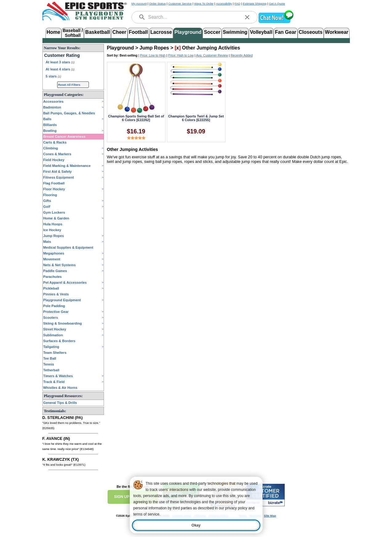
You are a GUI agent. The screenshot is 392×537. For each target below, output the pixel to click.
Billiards (50, 125)
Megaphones (54, 253)
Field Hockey (54, 160)
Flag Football (54, 183)
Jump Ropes (54, 236)
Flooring (50, 195)
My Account (139, 4)
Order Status (157, 4)
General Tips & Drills (60, 403)
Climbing (51, 148)
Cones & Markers (57, 154)
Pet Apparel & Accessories (65, 282)
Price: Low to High (153, 55)
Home (53, 32)
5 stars (53, 76)
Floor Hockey (54, 189)
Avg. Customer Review (212, 55)
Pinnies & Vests (56, 294)
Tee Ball (50, 358)
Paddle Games (55, 271)
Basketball (97, 32)
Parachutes (53, 277)
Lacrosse (161, 32)
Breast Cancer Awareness (64, 136)
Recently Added (242, 55)
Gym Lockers (54, 212)
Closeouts (311, 32)
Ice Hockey (52, 230)
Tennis (49, 364)
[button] (276, 22)
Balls (48, 119)
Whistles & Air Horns (60, 388)
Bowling (50, 131)
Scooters (51, 318)
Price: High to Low (181, 55)
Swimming (235, 32)
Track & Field (54, 382)
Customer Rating (62, 55)
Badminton (52, 107)
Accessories (53, 101)
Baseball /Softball (73, 32)
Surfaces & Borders (59, 341)
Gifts (47, 201)
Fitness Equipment (59, 177)
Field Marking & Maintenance (67, 166)
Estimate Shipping (255, 4)
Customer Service (180, 4)
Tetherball (51, 370)
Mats (47, 242)
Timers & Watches (58, 376)
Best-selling (129, 55)
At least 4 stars (60, 69)
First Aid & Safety (58, 172)
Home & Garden (56, 218)
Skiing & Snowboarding (63, 323)
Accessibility (224, 4)
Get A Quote (277, 4)
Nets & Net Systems (60, 265)
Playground (188, 32)
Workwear (337, 32)
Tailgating (51, 347)
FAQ (238, 4)
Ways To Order (204, 4)
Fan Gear (285, 32)
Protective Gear (56, 312)
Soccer (212, 32)
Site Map (270, 516)
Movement (52, 259)
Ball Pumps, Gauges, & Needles (69, 113)
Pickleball (51, 288)
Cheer (119, 32)
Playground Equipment (62, 300)
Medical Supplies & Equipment (68, 247)
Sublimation (53, 335)
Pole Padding (54, 306)
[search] (142, 17)
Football (138, 32)
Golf (47, 207)
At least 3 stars (60, 62)
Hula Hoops (53, 224)
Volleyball (261, 32)
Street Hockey (55, 329)
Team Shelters (55, 353)
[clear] (247, 17)
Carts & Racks (55, 142)
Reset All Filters (69, 85)
